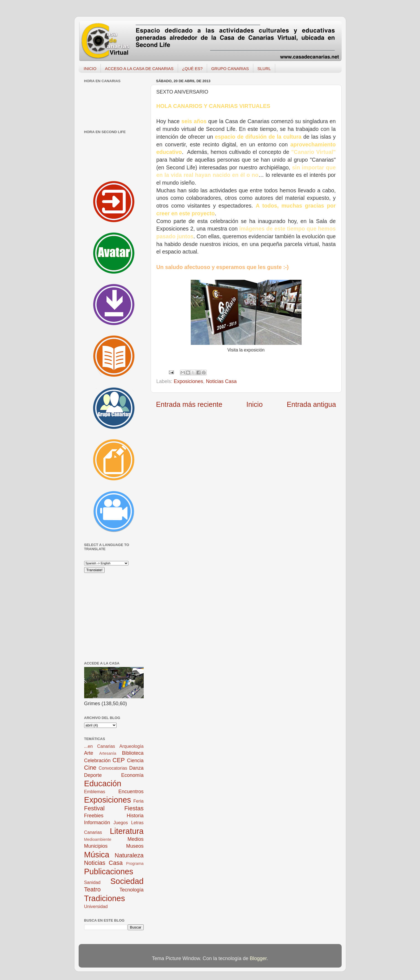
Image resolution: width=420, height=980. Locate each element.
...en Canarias (100, 746)
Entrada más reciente (189, 404)
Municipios (96, 846)
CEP (118, 760)
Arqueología (131, 746)
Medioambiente (98, 839)
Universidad (96, 906)
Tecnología (131, 890)
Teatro (92, 889)
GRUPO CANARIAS (230, 68)
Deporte (93, 775)
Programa (135, 863)
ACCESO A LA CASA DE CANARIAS (139, 68)
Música (97, 855)
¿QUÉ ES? (192, 68)
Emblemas (95, 792)
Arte (89, 753)
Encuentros (131, 792)
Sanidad (92, 882)
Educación (103, 784)
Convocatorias (113, 768)
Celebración (97, 761)
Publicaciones (109, 872)
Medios (135, 839)
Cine (90, 768)
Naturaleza (129, 855)
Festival (94, 808)
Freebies (94, 816)
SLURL (264, 68)
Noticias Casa (221, 381)
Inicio (255, 404)
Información (97, 823)
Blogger (258, 958)
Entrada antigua (311, 404)
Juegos (121, 823)
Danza (136, 768)
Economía (132, 775)
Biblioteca (133, 753)
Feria (139, 801)
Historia (135, 816)
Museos (135, 846)
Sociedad (127, 881)
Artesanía (108, 753)
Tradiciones (105, 898)
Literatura (127, 831)
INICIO (90, 68)
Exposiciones (189, 381)
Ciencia (135, 761)
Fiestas (134, 808)
